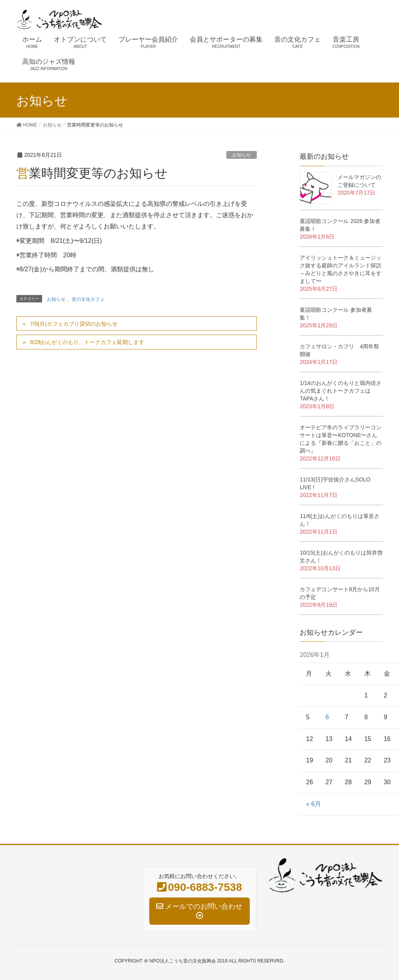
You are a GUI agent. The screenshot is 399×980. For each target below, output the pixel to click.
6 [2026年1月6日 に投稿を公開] (327, 717)
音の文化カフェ (88, 299)
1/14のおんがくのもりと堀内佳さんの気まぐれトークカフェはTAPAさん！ (340, 391)
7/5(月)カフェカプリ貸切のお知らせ (74, 324)
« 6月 (313, 804)
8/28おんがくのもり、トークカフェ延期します (87, 342)
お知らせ (242, 155)
